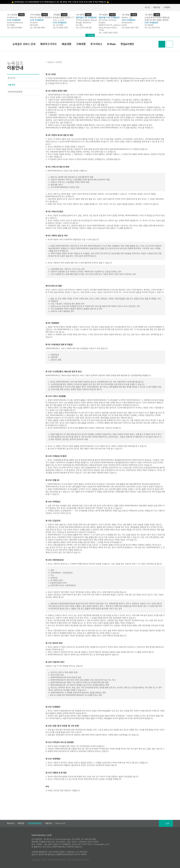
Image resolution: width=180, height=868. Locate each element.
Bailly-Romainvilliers (108, 28)
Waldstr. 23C (127, 17)
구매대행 (81, 44)
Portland (34, 22)
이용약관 (11, 85)
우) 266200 (149, 25)
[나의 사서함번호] (14, 20)
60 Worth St (12, 17)
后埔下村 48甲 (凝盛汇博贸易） (157, 20)
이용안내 (51, 62)
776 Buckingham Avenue (86, 20)
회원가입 (157, 7)
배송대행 (67, 44)
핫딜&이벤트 (127, 44)
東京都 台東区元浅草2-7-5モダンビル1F (63, 19)
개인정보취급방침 (15, 92)
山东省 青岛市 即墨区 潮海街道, (157, 17)
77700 (101, 30)
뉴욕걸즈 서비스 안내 (24, 44)
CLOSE (91, 35)
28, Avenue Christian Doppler (108, 21)
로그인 (147, 7)
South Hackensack (15, 22)
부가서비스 (96, 44)
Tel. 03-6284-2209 (60, 28)
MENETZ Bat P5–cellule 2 (110, 25)
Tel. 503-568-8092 (37, 28)
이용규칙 (48, 823)
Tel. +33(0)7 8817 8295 (108, 33)
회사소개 (11, 78)
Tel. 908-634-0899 (14, 28)
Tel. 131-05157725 (152, 28)
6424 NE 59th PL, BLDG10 (41, 17)
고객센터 (167, 7)
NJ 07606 (11, 25)
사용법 (21, 15)
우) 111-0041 (58, 25)
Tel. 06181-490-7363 (130, 28)
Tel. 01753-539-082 (84, 28)
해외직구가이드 (49, 44)
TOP (167, 823)
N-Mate (111, 44)
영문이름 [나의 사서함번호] (86, 17)
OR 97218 (34, 25)
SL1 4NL (79, 25)
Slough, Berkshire (83, 22)
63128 (124, 25)
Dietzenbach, (127, 22)
